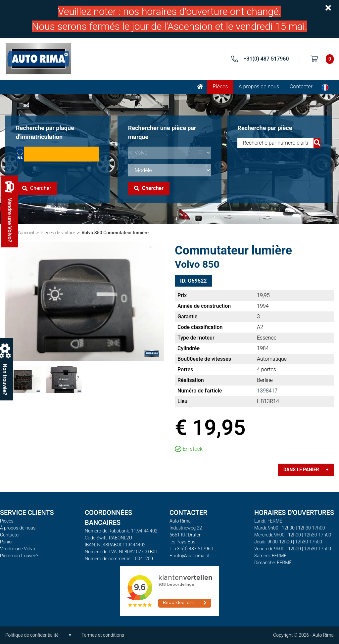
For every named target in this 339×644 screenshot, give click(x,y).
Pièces (220, 87)
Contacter (301, 87)
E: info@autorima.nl (189, 556)
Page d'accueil (20, 233)
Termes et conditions (103, 635)
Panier (6, 542)
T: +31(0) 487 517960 (191, 549)
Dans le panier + (306, 470)
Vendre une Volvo (18, 549)
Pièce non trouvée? (19, 556)
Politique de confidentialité (32, 635)
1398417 (267, 391)
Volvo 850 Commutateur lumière (115, 233)
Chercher (37, 188)
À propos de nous (259, 87)
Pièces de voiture (58, 233)
